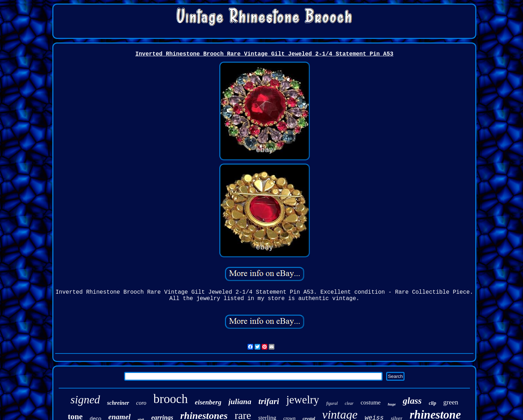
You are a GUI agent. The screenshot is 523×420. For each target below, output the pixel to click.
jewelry (303, 400)
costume (371, 402)
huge (392, 404)
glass (412, 401)
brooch (171, 399)
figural (332, 403)
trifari (269, 401)
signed (85, 399)
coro (141, 403)
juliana (240, 401)
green (451, 402)
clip (433, 403)
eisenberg (208, 402)
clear (349, 403)
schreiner (118, 403)
